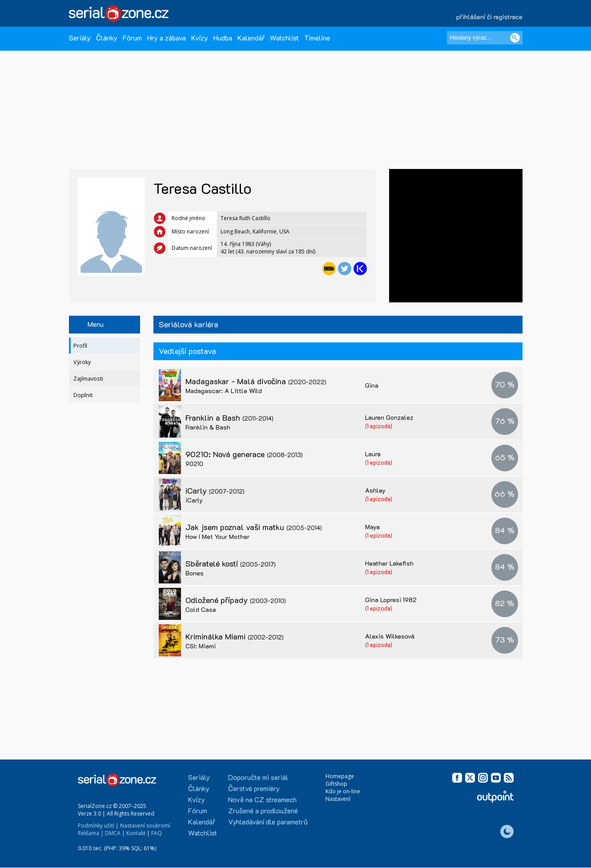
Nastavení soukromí (145, 826)
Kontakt (136, 833)
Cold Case (201, 609)
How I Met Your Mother (217, 536)
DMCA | (115, 833)
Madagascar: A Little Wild (224, 391)
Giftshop (336, 784)
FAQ (157, 833)
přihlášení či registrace (489, 17)
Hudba (223, 38)
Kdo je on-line (343, 791)
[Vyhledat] (515, 38)
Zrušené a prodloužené (263, 810)
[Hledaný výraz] (485, 38)
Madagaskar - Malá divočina (256, 381)
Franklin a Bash (229, 418)
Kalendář (251, 38)
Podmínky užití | (98, 826)
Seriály (80, 38)
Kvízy (200, 38)
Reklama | (91, 833)
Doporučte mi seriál (258, 777)
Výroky (82, 362)
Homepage (340, 776)
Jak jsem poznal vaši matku (254, 527)
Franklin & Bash (208, 427)
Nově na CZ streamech (262, 799)
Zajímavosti (88, 379)
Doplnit (83, 395)
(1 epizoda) (379, 426)
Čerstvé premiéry (254, 788)
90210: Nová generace (244, 454)
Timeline (317, 38)
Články (107, 38)
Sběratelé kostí (231, 563)
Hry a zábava (167, 38)
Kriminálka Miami (235, 636)
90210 (194, 464)
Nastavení (338, 799)
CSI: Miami (201, 646)
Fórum (132, 38)
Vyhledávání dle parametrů (268, 822)
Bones (195, 573)
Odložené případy (236, 600)
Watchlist (284, 38)
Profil (80, 346)
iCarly (215, 490)
